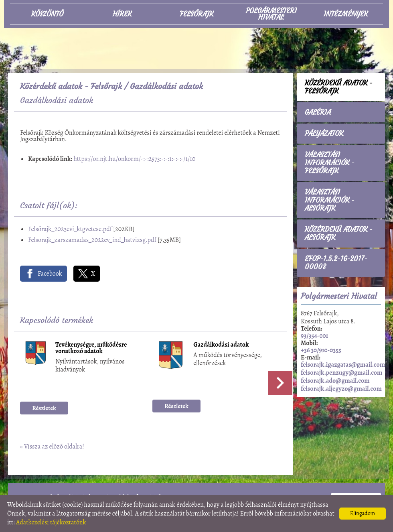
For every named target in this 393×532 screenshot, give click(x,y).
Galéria (318, 112)
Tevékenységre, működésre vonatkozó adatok (91, 348)
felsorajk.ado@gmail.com (335, 381)
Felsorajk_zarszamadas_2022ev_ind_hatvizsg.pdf (92, 240)
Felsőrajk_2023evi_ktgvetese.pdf (70, 229)
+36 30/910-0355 (321, 350)
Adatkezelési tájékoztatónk (51, 522)
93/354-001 (314, 336)
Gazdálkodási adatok (221, 345)
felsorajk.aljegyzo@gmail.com (341, 389)
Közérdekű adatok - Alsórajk (339, 234)
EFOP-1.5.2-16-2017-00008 (336, 263)
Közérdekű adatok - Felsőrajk (71, 86)
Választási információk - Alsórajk (330, 200)
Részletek (44, 408)
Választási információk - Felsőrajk (330, 163)
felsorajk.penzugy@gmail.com (341, 373)
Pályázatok (324, 134)
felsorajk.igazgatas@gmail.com (343, 365)
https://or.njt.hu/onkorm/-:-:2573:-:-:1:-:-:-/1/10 (134, 159)
